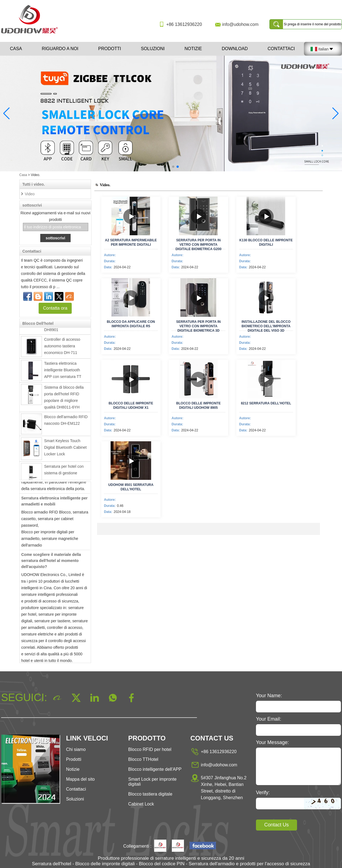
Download (235, 49)
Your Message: (272, 742)
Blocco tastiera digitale (150, 794)
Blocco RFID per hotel (150, 749)
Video (30, 194)
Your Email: (268, 719)
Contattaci (281, 49)
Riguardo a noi (60, 49)
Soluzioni (153, 49)
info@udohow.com (240, 24)
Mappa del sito (80, 779)
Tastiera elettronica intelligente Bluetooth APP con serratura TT (63, 371)
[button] (164, 167)
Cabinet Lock (141, 804)
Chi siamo (76, 749)
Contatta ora (55, 308)
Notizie (193, 49)
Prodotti (110, 49)
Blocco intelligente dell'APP (155, 769)
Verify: (263, 793)
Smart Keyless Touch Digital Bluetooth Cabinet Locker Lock (65, 448)
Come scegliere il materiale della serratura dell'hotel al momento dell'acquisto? (51, 562)
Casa (16, 49)
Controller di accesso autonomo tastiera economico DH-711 (62, 347)
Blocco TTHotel (143, 759)
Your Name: (269, 696)
